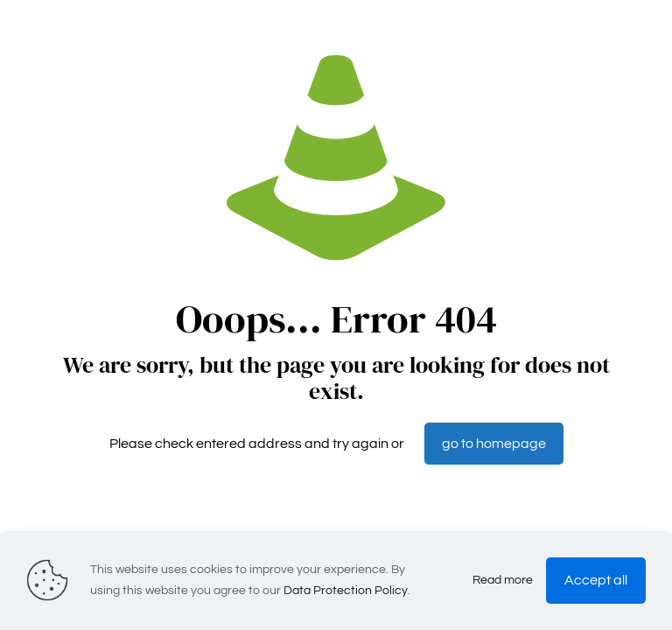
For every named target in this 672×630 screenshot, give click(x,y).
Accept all (596, 580)
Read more (503, 580)
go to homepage (494, 444)
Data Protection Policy (346, 591)
